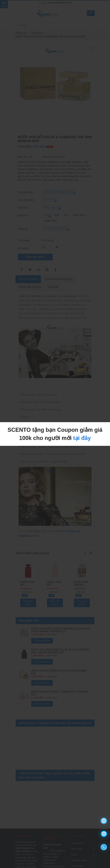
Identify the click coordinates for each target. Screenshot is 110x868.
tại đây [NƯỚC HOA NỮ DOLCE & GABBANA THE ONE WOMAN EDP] (82, 438)
